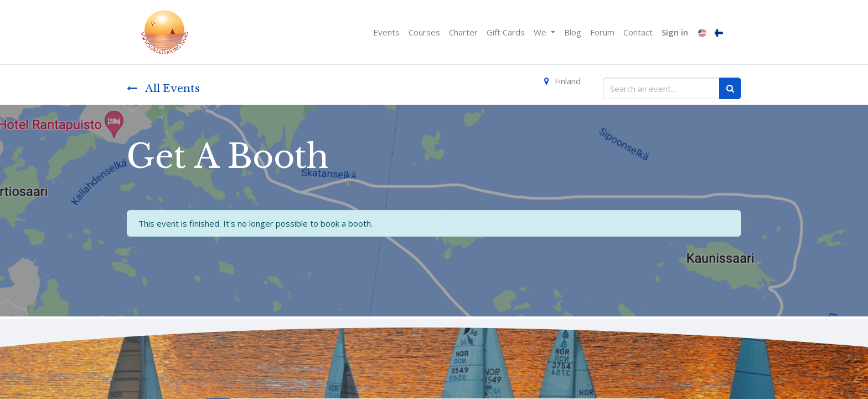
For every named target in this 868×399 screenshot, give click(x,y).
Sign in (675, 32)
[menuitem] (386, 32)
